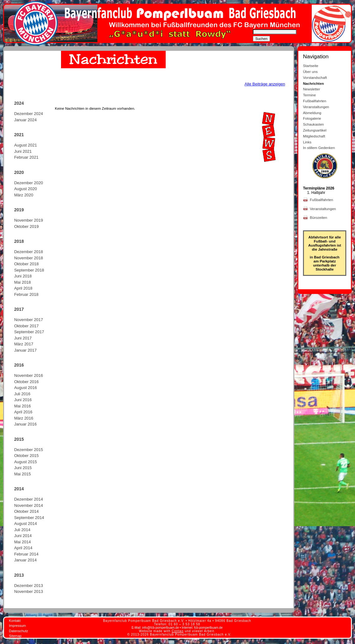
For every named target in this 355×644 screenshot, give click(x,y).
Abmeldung (312, 113)
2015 (19, 439)
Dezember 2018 (28, 252)
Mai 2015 (22, 474)
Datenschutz (19, 631)
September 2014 (29, 518)
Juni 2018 (23, 276)
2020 (19, 172)
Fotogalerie (312, 118)
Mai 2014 (22, 542)
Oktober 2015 (26, 456)
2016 (19, 365)
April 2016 (23, 412)
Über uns (310, 72)
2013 (19, 575)
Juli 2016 (22, 394)
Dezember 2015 (28, 450)
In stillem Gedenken (319, 148)
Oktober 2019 (26, 226)
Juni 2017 (23, 338)
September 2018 (29, 270)
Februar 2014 (26, 554)
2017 (19, 309)
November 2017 (28, 320)
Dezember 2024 (28, 114)
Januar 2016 (25, 424)
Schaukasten (313, 124)
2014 (19, 489)
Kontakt (15, 621)
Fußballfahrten (315, 101)
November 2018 (28, 258)
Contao (177, 631)
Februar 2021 (26, 157)
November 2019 (28, 220)
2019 (19, 210)
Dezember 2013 (28, 586)
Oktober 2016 (26, 382)
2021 (19, 135)
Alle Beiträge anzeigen (265, 84)
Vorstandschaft (315, 77)
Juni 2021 (23, 151)
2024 (19, 103)
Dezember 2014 (28, 499)
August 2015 (25, 462)
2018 (19, 241)
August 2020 (25, 189)
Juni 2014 (23, 536)
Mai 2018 (22, 282)
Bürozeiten (319, 217)
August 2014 (25, 524)
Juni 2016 (23, 400)
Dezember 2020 (28, 183)
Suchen (261, 39)
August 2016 (25, 388)
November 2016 (28, 375)
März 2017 (24, 344)
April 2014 (23, 548)
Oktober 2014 (26, 511)
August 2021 (25, 145)
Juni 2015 (23, 468)
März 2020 (24, 195)
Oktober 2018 (26, 264)
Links (307, 142)
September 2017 (29, 332)
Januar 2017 (25, 350)
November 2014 (28, 505)
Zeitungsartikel (315, 130)
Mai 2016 (22, 406)
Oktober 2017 (26, 326)
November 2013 (28, 591)
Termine (309, 95)
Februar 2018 (26, 294)
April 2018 (23, 288)
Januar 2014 (25, 560)
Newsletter (312, 89)
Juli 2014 (22, 530)
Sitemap (15, 636)
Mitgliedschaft (314, 136)
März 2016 (24, 418)
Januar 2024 (25, 120)
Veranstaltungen (316, 107)
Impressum (17, 626)
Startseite (311, 66)
